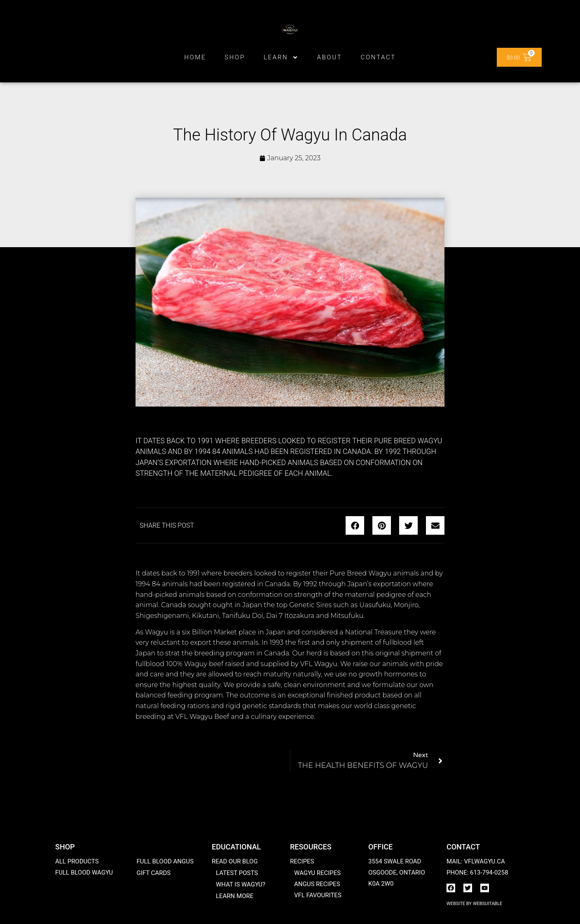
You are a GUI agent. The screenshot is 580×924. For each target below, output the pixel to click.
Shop (235, 57)
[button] (355, 525)
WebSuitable (488, 904)
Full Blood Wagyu (84, 873)
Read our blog (235, 861)
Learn (281, 57)
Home (195, 57)
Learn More (235, 896)
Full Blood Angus (165, 861)
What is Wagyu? (241, 884)
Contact (378, 57)
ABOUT (329, 57)
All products (77, 861)
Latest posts (237, 873)
